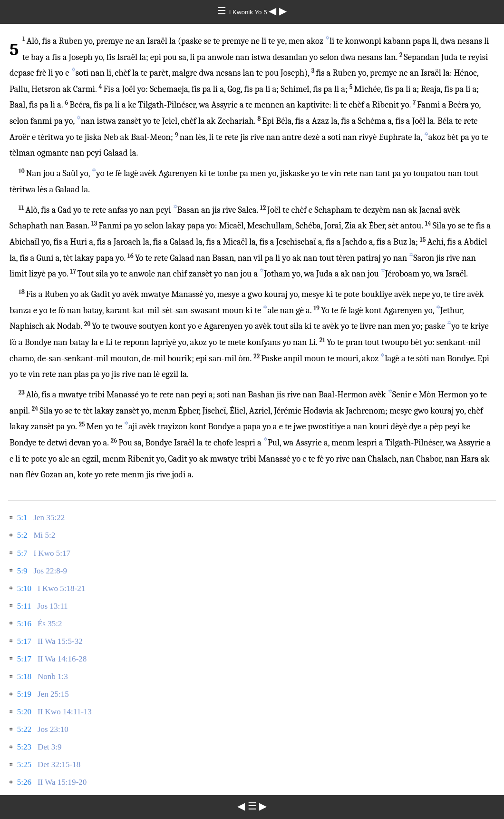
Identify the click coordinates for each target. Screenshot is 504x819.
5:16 (24, 624)
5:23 (24, 747)
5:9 (22, 571)
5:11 (24, 606)
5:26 (24, 782)
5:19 (24, 694)
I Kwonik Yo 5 (249, 12)
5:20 (24, 712)
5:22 (24, 729)
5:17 (24, 641)
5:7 (22, 553)
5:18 (24, 676)
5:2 (22, 535)
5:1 (22, 518)
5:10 (24, 588)
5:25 (24, 765)
